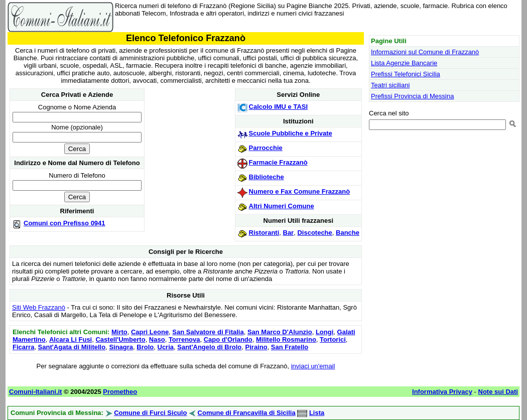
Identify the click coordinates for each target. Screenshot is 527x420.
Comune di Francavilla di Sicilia (247, 413)
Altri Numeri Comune (282, 206)
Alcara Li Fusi (71, 339)
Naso (157, 339)
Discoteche (314, 233)
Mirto (119, 332)
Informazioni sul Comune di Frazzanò (425, 52)
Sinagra (121, 347)
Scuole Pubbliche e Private (291, 133)
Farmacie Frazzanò (278, 162)
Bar (289, 233)
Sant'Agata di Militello (72, 347)
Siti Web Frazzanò (39, 307)
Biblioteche (267, 177)
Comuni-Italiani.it (35, 392)
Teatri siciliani (390, 85)
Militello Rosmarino (286, 339)
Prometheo (120, 392)
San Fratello (290, 347)
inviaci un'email (313, 366)
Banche (348, 233)
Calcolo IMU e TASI (279, 107)
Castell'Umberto (120, 339)
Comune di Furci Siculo (150, 413)
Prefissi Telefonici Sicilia (406, 74)
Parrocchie (266, 148)
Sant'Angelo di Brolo (209, 347)
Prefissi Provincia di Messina (412, 96)
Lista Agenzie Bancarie (404, 63)
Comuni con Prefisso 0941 (64, 223)
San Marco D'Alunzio (280, 332)
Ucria (166, 347)
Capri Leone (150, 332)
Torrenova (184, 339)
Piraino (256, 347)
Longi (324, 332)
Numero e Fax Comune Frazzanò (300, 191)
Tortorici (333, 339)
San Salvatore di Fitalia (208, 332)
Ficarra (23, 347)
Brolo (145, 347)
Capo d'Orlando (228, 339)
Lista (317, 413)
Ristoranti (264, 233)
